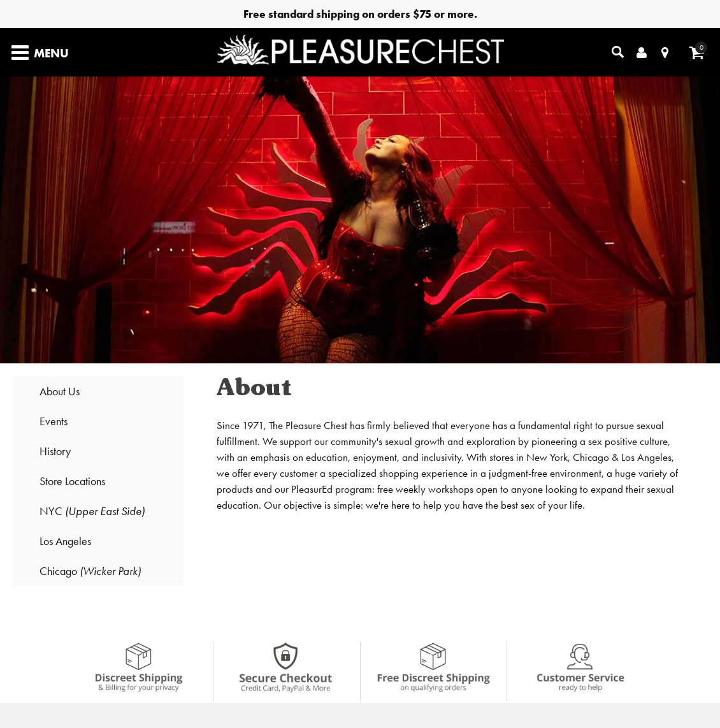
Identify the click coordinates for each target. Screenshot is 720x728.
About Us (60, 391)
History (55, 451)
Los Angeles (65, 541)
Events (54, 421)
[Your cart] (697, 53)
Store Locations (72, 481)
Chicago (90, 571)
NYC (92, 511)
